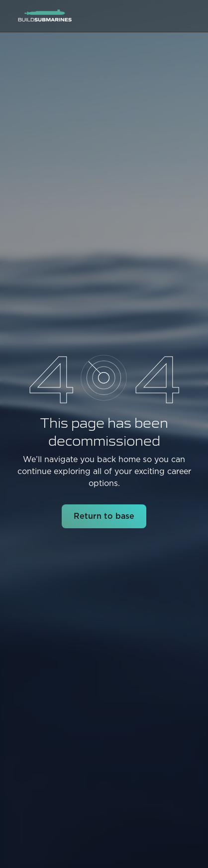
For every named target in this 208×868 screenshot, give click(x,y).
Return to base (104, 516)
